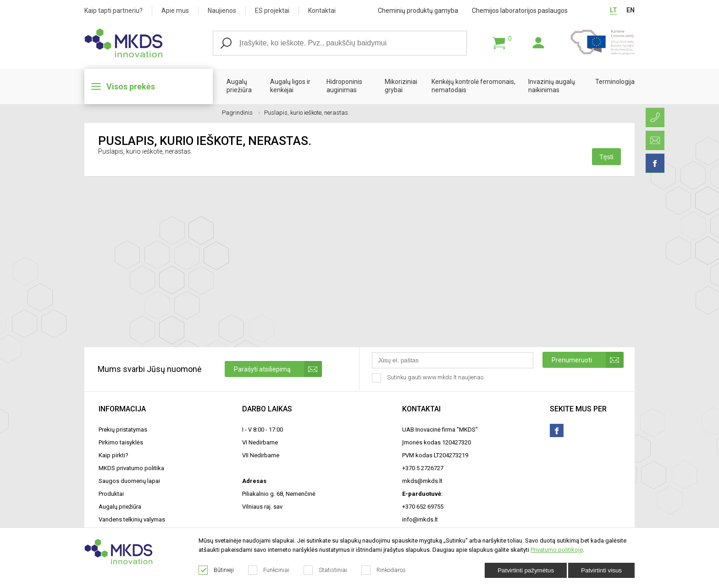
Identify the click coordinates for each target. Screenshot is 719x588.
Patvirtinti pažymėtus (526, 570)
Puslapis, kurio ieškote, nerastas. (307, 113)
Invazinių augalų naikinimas (552, 86)
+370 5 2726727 (423, 468)
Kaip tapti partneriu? (113, 11)
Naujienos (222, 11)
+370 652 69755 (423, 507)
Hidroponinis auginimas (344, 86)
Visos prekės (131, 86)
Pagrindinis (241, 113)
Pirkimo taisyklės (121, 442)
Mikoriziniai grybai (401, 86)
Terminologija (615, 82)
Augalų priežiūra (239, 86)
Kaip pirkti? (113, 455)
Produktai (111, 494)
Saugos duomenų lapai (129, 481)
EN (631, 10)
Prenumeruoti (588, 360)
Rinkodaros (384, 570)
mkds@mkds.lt (422, 481)
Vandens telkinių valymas (132, 519)
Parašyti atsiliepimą (278, 369)
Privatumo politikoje (557, 550)
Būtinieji (216, 570)
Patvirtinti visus (601, 570)
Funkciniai (269, 570)
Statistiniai (326, 570)
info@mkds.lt (420, 519)
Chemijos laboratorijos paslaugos (520, 11)
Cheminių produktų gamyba (418, 11)
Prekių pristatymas (123, 430)
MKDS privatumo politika (131, 468)
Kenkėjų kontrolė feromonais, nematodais (473, 86)
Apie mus (175, 11)
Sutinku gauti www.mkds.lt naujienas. (429, 378)
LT (614, 10)
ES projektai (272, 11)
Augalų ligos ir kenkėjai (290, 86)
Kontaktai (322, 11)
